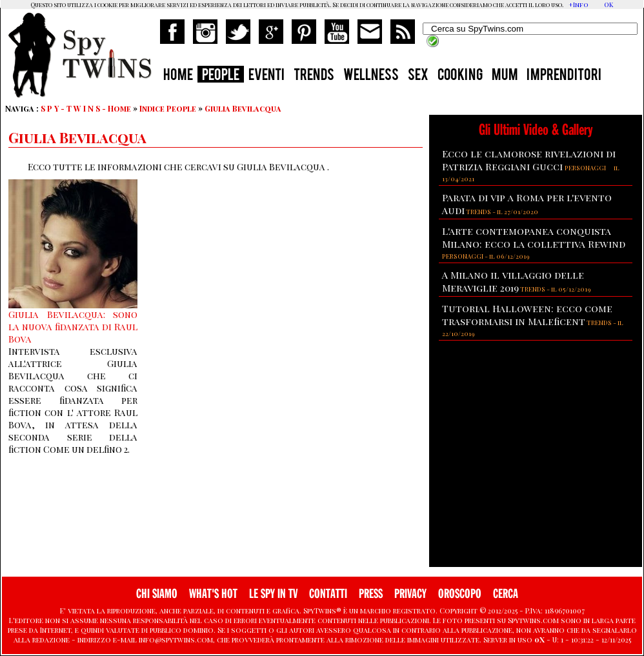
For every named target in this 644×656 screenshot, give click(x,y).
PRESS (371, 594)
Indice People (168, 108)
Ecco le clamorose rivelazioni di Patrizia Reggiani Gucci (529, 160)
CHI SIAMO (157, 594)
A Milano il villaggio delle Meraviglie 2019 (513, 281)
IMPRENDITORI (564, 76)
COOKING (460, 76)
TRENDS (314, 76)
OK (609, 5)
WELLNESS (371, 76)
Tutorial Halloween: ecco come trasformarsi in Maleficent (527, 315)
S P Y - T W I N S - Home (86, 108)
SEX (418, 76)
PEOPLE (221, 76)
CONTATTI (328, 594)
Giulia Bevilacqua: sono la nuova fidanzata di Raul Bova (73, 327)
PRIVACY (410, 594)
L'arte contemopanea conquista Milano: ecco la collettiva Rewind (534, 237)
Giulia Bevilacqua (243, 108)
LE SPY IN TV (273, 594)
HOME (178, 76)
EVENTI (267, 76)
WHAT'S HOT (213, 594)
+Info (579, 5)
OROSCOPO (460, 594)
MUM (505, 76)
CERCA (506, 594)
